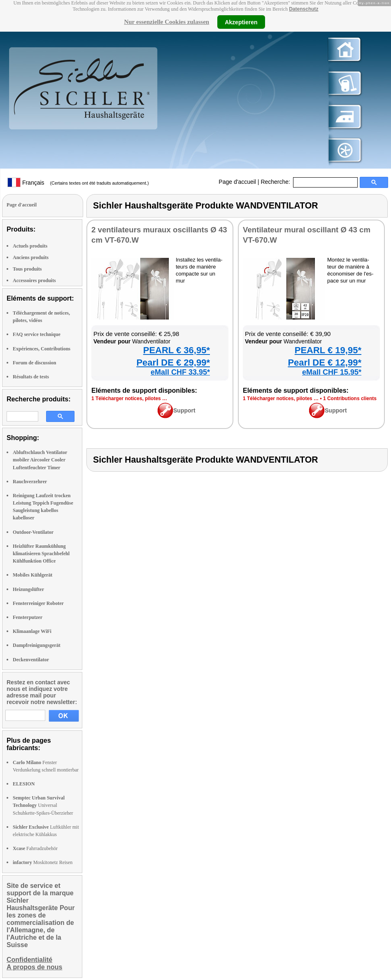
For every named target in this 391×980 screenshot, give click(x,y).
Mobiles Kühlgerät (33, 575)
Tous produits (27, 269)
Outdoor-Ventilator (33, 532)
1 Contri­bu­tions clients (350, 398)
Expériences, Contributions (42, 349)
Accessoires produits (34, 280)
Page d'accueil (237, 182)
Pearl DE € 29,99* (173, 363)
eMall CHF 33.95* (180, 372)
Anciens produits (31, 257)
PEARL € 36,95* (177, 350)
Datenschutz (304, 9)
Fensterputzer (28, 617)
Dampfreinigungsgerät (37, 645)
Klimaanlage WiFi (32, 631)
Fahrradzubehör (35, 848)
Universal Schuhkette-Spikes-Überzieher (43, 805)
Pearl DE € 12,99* (325, 363)
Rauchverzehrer (30, 482)
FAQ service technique (37, 334)
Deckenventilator (31, 660)
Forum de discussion (34, 363)
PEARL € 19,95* (328, 350)
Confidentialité (29, 960)
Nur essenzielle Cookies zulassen (166, 22)
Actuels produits (30, 246)
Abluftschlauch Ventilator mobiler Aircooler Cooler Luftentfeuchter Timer (40, 460)
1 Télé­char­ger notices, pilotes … (129, 398)
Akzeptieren (241, 22)
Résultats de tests (31, 377)
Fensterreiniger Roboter (38, 603)
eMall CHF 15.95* (332, 372)
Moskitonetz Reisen (43, 862)
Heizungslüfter (28, 589)
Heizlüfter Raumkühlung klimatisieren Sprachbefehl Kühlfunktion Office (41, 554)
